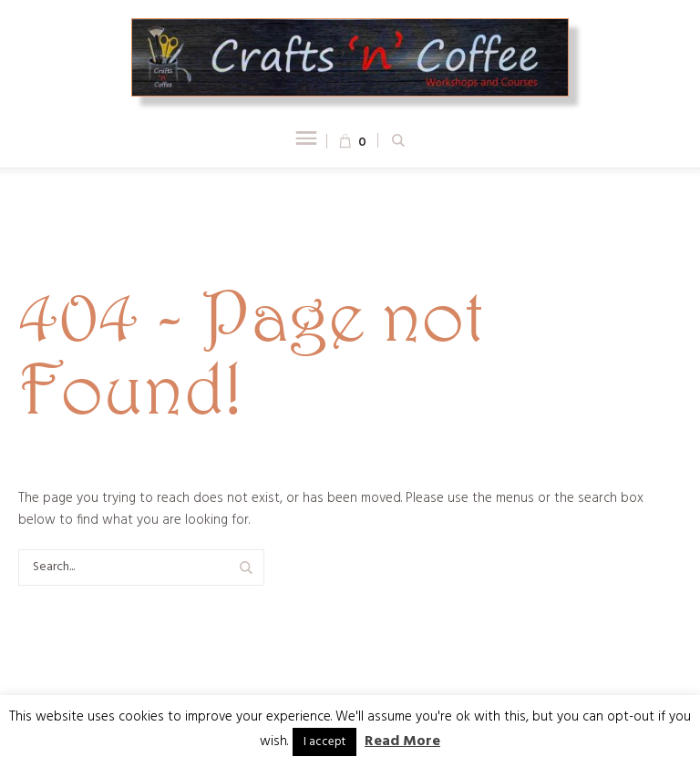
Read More (402, 741)
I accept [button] (324, 742)
